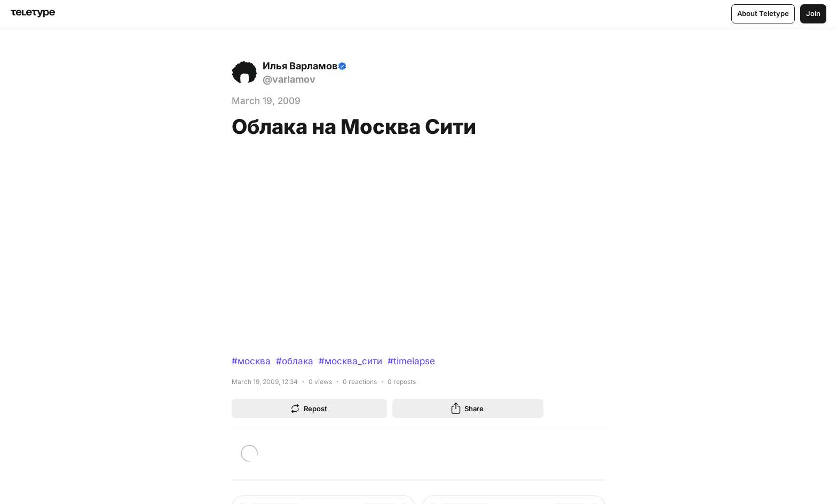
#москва (251, 361)
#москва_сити (350, 361)
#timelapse (411, 361)
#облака (295, 361)
